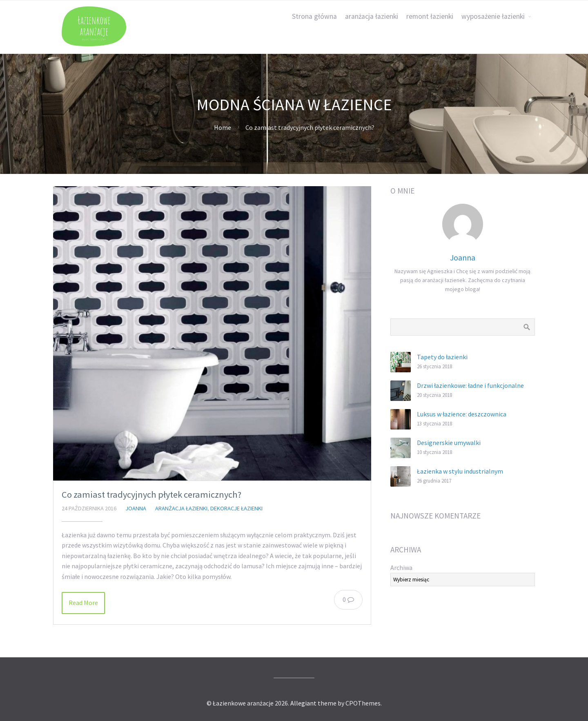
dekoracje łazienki (236, 508)
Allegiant (303, 703)
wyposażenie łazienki (493, 16)
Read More (83, 603)
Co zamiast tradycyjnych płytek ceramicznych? (151, 494)
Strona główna (314, 16)
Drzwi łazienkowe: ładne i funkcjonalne (470, 385)
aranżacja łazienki (372, 16)
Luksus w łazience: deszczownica (462, 414)
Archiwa (401, 567)
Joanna (136, 508)
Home (223, 127)
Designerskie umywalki (449, 443)
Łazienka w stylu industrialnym (460, 471)
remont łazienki (430, 16)
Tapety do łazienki (442, 357)
